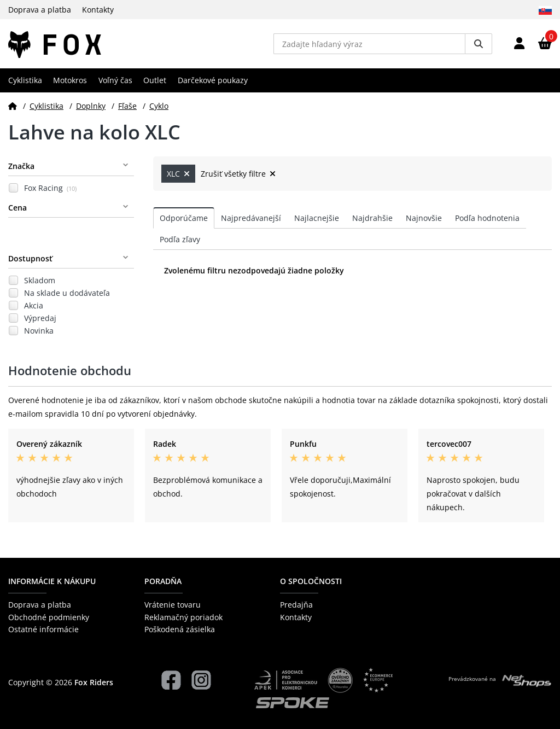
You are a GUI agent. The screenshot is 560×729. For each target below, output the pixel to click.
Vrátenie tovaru (173, 605)
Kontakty (98, 10)
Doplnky (91, 106)
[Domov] (13, 106)
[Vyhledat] (479, 44)
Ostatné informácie (43, 629)
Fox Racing (50, 188)
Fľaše (127, 106)
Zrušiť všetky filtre (238, 174)
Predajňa (296, 605)
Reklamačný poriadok (183, 617)
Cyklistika (25, 80)
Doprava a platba (40, 10)
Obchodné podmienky (49, 617)
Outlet (155, 80)
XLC (178, 174)
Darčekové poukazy (213, 80)
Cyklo (159, 106)
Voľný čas (115, 80)
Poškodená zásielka (180, 629)
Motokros (70, 80)
